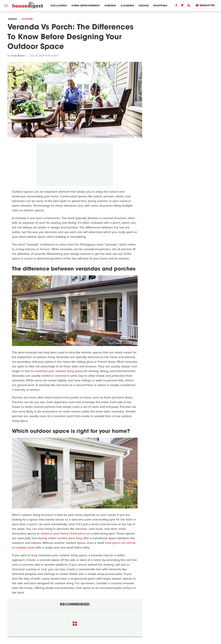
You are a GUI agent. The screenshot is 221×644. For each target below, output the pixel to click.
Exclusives (59, 6)
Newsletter (205, 5)
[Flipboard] (182, 6)
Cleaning (127, 6)
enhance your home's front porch (63, 534)
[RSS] (189, 6)
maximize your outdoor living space (59, 371)
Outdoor (27, 19)
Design (144, 6)
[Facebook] (176, 6)
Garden (110, 6)
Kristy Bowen (18, 56)
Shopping (160, 6)
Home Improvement (86, 6)
